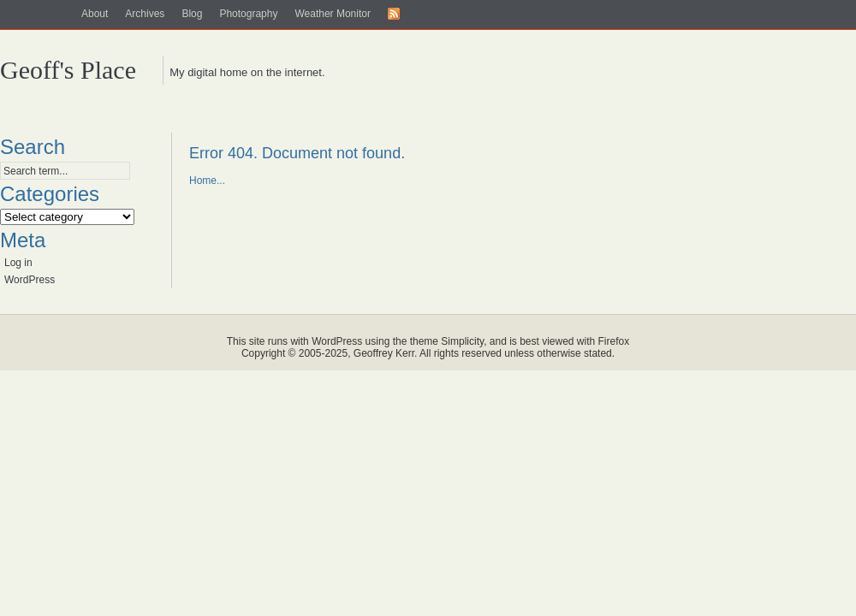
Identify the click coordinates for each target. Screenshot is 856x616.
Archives (145, 14)
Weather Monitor (332, 14)
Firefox (614, 341)
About (95, 14)
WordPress (30, 280)
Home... (207, 181)
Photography (248, 14)
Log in (18, 263)
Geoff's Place (68, 70)
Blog (192, 14)
